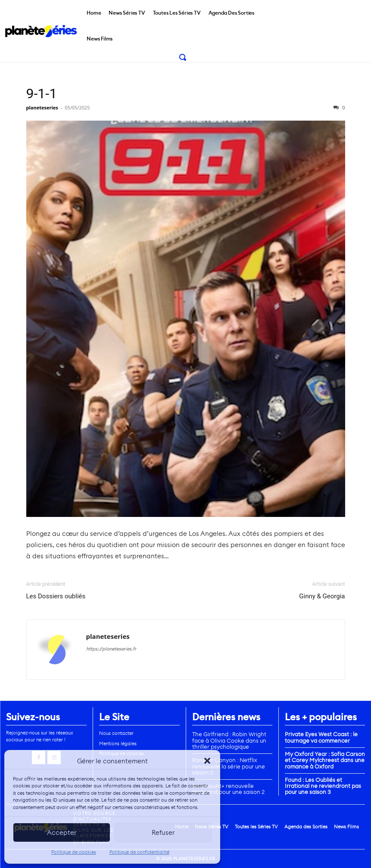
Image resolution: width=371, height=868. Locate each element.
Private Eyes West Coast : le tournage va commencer (321, 737)
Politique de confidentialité (139, 852)
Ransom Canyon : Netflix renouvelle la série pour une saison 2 (229, 766)
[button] (207, 761)
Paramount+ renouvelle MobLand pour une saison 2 (228, 789)
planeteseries (42, 107)
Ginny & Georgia (322, 596)
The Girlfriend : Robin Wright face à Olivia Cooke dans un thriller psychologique (229, 740)
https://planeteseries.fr (111, 649)
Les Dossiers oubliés (56, 596)
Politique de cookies (74, 852)
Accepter (62, 832)
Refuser (163, 832)
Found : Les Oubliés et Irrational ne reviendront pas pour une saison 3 (323, 786)
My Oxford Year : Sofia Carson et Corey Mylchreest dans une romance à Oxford (325, 760)
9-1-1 (42, 93)
